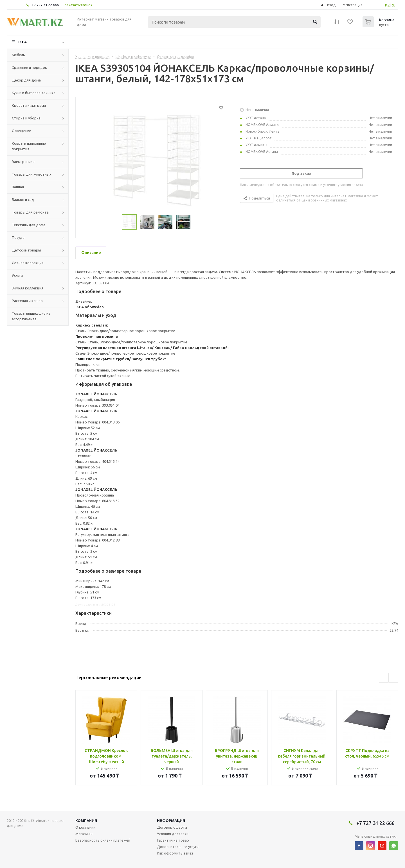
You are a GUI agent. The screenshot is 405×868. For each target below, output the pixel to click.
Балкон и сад (23, 200)
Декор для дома (26, 80)
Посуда (18, 237)
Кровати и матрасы (29, 105)
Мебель (18, 55)
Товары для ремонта (30, 212)
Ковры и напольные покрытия (29, 146)
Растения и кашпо (27, 301)
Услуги (17, 275)
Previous (384, 678)
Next (393, 678)
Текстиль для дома (29, 225)
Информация (171, 821)
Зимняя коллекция (28, 288)
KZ (387, 5)
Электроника (23, 162)
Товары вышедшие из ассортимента (31, 316)
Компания (86, 821)
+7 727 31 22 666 (45, 5)
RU (393, 5)
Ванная (18, 187)
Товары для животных (32, 174)
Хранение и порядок (29, 67)
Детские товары (26, 250)
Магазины (84, 834)
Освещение (22, 131)
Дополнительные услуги (178, 847)
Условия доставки (173, 834)
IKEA (22, 42)
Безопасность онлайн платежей (103, 840)
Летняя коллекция (28, 263)
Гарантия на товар (173, 840)
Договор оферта (172, 827)
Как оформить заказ (175, 853)
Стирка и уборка (26, 118)
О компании (85, 827)
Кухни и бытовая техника (34, 93)
